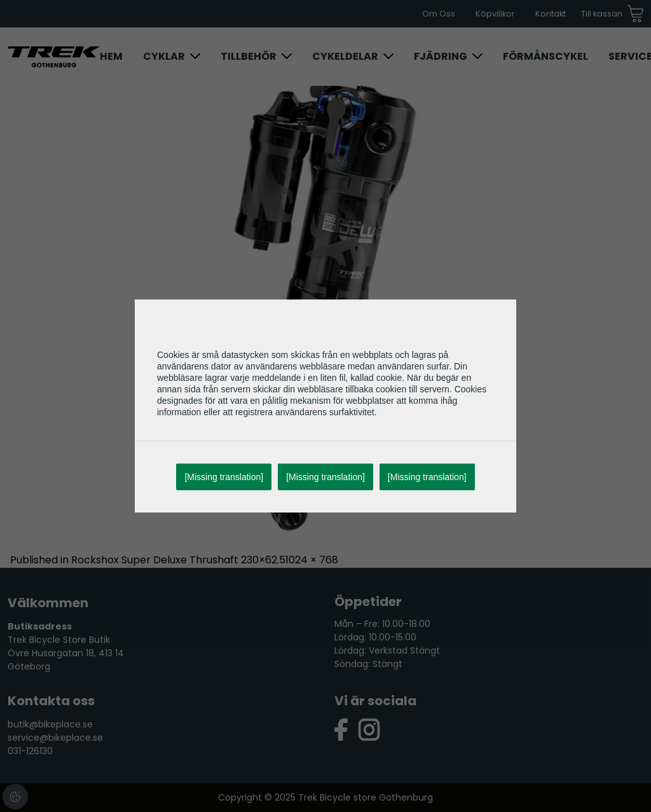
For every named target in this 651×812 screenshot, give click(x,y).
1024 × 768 (312, 560)
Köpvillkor (495, 14)
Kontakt (551, 14)
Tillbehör (249, 56)
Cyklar (164, 56)
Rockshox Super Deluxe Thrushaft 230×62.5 (178, 560)
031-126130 (30, 751)
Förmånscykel (545, 56)
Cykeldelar (345, 56)
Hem (111, 56)
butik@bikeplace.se (50, 724)
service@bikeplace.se (55, 738)
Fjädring (441, 56)
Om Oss (439, 14)
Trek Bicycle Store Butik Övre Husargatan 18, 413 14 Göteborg (66, 653)
